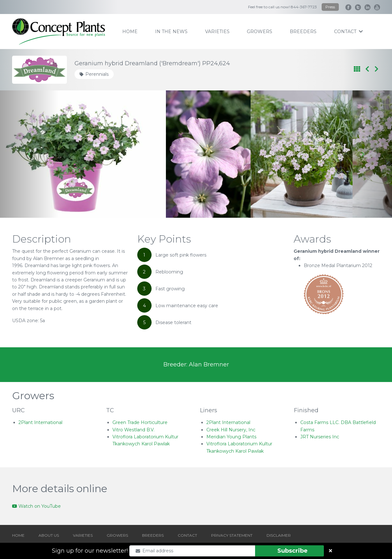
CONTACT (187, 535)
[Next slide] (363, 154)
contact (348, 32)
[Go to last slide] (29, 154)
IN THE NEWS (171, 32)
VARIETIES (83, 535)
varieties (217, 32)
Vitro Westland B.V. (133, 430)
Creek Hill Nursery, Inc (231, 430)
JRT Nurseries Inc (320, 437)
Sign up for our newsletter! (90, 551)
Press (330, 7)
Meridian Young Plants (231, 437)
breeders (303, 32)
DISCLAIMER (279, 535)
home (130, 32)
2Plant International (40, 422)
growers (260, 32)
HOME (18, 535)
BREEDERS (153, 535)
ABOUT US (49, 535)
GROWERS (117, 535)
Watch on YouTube (36, 506)
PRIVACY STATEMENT (232, 535)
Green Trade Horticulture (140, 422)
